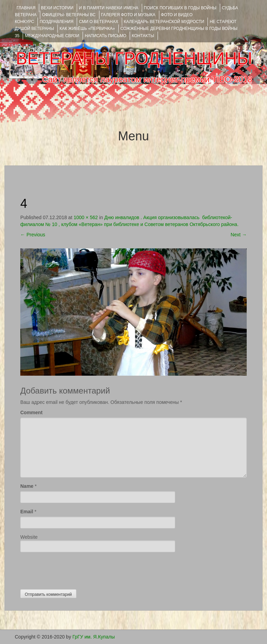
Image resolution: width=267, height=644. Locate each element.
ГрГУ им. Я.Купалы (94, 637)
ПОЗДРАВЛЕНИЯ (56, 22)
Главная (26, 8)
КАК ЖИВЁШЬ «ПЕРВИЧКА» (87, 29)
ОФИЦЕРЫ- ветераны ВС (69, 15)
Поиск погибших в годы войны (180, 8)
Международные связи (52, 36)
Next (239, 235)
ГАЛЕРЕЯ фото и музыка (128, 15)
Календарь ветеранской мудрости (164, 22)
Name (27, 486)
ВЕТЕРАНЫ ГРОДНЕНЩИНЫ (134, 58)
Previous (33, 235)
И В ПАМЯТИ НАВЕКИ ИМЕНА (109, 8)
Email (27, 512)
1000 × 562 (86, 217)
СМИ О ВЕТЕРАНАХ (98, 22)
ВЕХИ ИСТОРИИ (57, 8)
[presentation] (73, 569)
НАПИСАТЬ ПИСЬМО (105, 36)
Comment (31, 412)
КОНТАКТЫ (143, 36)
